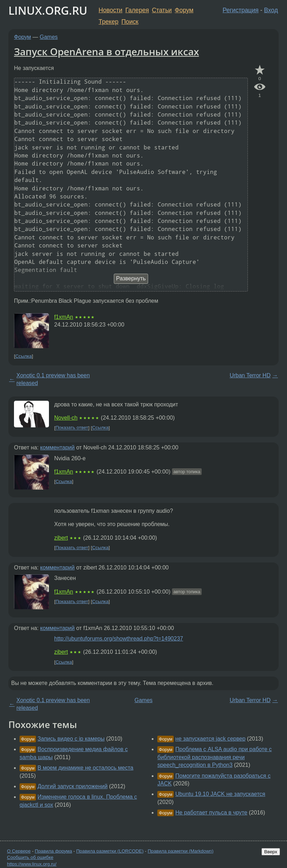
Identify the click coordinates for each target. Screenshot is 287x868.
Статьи (162, 10)
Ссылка (24, 356)
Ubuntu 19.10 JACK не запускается (220, 794)
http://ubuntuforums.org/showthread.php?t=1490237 (119, 639)
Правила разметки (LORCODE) (110, 851)
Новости (110, 10)
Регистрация (241, 10)
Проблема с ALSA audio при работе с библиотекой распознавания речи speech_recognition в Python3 (214, 757)
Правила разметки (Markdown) (180, 851)
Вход (271, 10)
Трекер (109, 22)
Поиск (130, 22)
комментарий (58, 447)
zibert (61, 538)
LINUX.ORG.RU (48, 10)
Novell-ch (66, 418)
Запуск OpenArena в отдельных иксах (106, 51)
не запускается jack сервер (211, 739)
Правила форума (54, 851)
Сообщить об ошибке (30, 857)
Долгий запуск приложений (72, 786)
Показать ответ (72, 428)
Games (49, 37)
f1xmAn (64, 317)
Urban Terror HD (250, 375)
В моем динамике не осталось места (85, 768)
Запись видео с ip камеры (71, 739)
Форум (184, 10)
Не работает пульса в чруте (211, 813)
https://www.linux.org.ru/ (32, 864)
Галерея (137, 10)
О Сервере (19, 851)
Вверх (271, 852)
